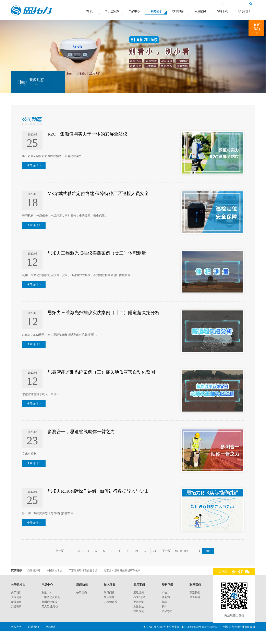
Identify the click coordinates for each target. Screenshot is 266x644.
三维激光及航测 (51, 597)
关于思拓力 (18, 585)
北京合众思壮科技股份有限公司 (122, 570)
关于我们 (16, 593)
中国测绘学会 (55, 570)
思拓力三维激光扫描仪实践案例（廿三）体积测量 (97, 253)
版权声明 (16, 627)
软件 (165, 607)
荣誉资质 (16, 607)
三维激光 (139, 593)
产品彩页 (167, 611)
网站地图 (51, 627)
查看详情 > (34, 166)
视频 (165, 602)
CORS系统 (140, 597)
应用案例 (139, 585)
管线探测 (139, 611)
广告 (165, 593)
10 (136, 551)
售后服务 (109, 597)
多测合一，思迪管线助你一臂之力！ (83, 432)
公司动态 (82, 593)
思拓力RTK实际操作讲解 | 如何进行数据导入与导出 (98, 491)
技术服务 (110, 585)
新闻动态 (82, 585)
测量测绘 (139, 607)
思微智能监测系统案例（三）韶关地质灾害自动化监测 (101, 372)
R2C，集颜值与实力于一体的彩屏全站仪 (87, 134)
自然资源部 (34, 570)
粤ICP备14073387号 (154, 627)
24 (154, 551)
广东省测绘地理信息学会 (83, 570)
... (146, 551)
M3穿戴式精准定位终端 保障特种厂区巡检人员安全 (98, 194)
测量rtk (47, 593)
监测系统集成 (49, 602)
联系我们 (195, 585)
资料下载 (168, 585)
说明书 (166, 597)
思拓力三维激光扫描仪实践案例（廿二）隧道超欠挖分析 (104, 313)
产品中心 (47, 585)
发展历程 (16, 602)
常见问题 (109, 593)
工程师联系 (111, 602)
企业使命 (16, 597)
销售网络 (195, 597)
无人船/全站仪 (50, 607)
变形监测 (139, 602)
